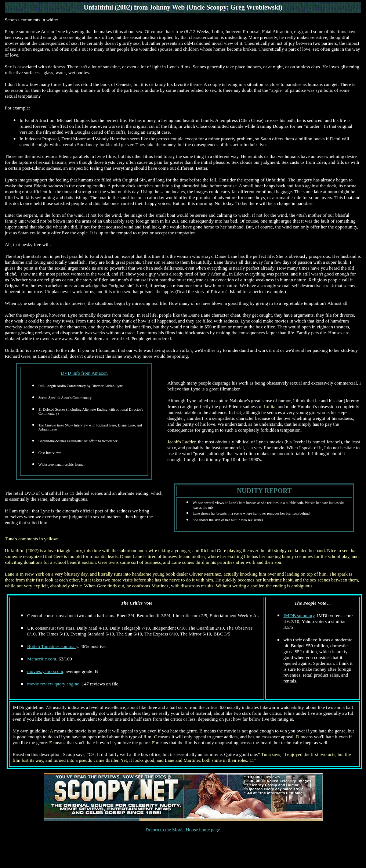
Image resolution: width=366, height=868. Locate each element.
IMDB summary (299, 615)
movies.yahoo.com (45, 671)
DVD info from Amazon (84, 373)
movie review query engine (53, 684)
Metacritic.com (42, 659)
